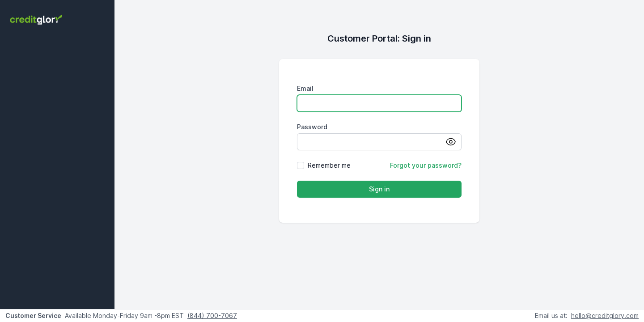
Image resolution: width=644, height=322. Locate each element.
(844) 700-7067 (212, 316)
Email (305, 88)
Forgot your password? (426, 165)
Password (312, 127)
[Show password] (453, 142)
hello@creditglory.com (605, 316)
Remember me (329, 165)
